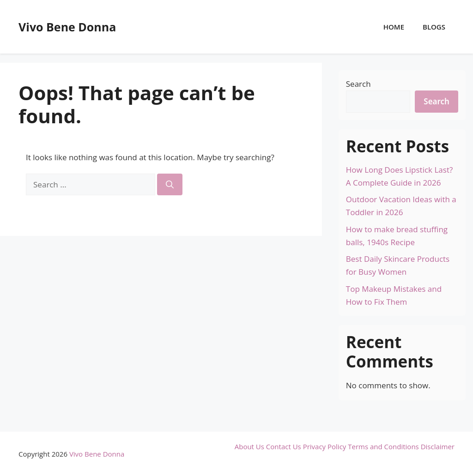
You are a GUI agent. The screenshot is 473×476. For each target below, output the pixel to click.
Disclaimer (438, 446)
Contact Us (284, 446)
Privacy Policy (325, 446)
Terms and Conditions (383, 446)
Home (394, 27)
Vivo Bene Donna (67, 27)
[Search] (170, 185)
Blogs (434, 27)
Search (358, 84)
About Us (249, 446)
